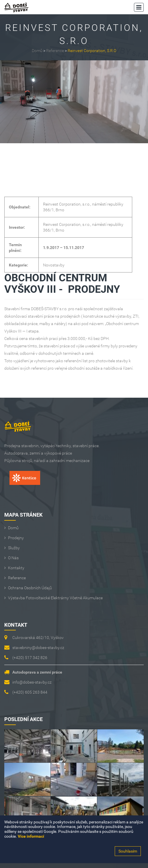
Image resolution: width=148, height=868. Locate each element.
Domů (37, 51)
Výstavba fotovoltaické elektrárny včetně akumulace (55, 598)
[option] (74, 102)
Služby (14, 548)
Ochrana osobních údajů (30, 588)
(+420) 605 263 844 (30, 692)
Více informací (31, 836)
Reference (55, 51)
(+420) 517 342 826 (30, 658)
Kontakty (16, 568)
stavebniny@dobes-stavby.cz (38, 648)
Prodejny (16, 538)
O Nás (13, 558)
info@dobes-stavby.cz (32, 682)
